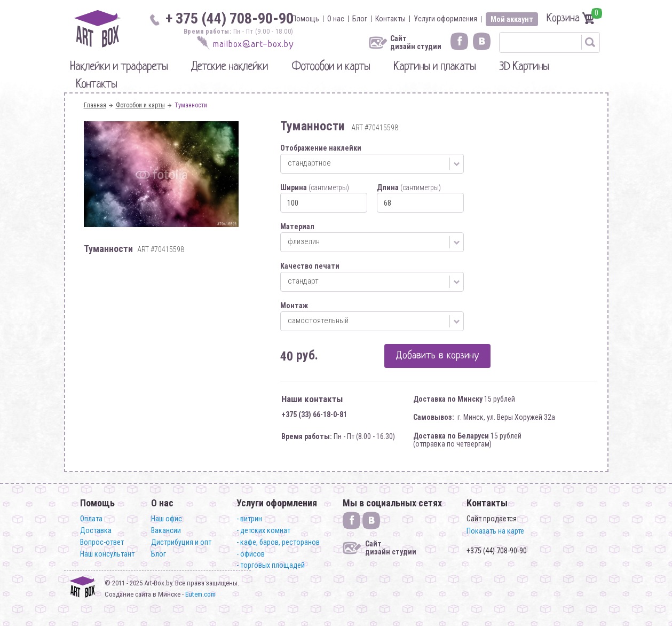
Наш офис (167, 519)
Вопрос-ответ (102, 542)
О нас (336, 19)
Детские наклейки (230, 67)
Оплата (91, 519)
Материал (297, 226)
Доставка (96, 530)
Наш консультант (107, 554)
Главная (95, 105)
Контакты (390, 19)
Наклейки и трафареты (119, 67)
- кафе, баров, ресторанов (278, 542)
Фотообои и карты (331, 67)
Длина (409, 187)
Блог (360, 19)
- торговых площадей (271, 565)
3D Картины (524, 67)
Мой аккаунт (512, 19)
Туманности (191, 105)
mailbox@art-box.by (253, 45)
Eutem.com (200, 594)
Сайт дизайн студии (416, 43)
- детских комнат (263, 530)
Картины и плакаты (434, 67)
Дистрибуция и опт (181, 542)
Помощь (306, 19)
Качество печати (310, 266)
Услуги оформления (445, 19)
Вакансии (166, 530)
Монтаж (294, 306)
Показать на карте (495, 531)
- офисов (251, 554)
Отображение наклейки (321, 148)
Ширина (315, 187)
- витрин (249, 519)
